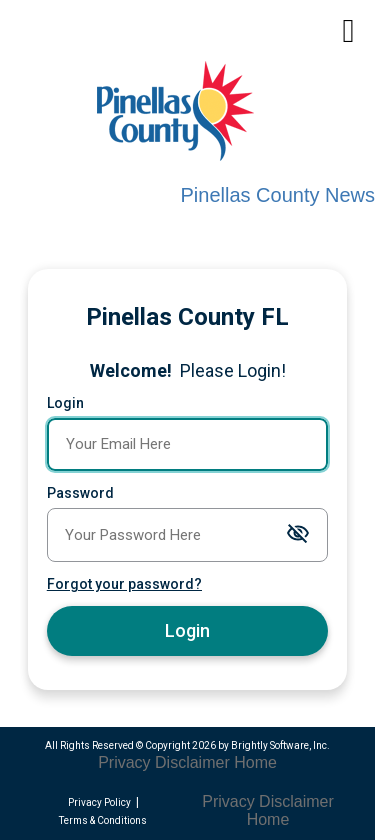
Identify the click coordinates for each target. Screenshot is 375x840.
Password (80, 493)
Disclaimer (192, 762)
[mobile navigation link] (348, 31)
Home (255, 762)
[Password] (187, 535)
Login (65, 403)
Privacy (124, 762)
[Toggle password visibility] (298, 534)
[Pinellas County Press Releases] (195, 113)
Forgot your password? (124, 584)
